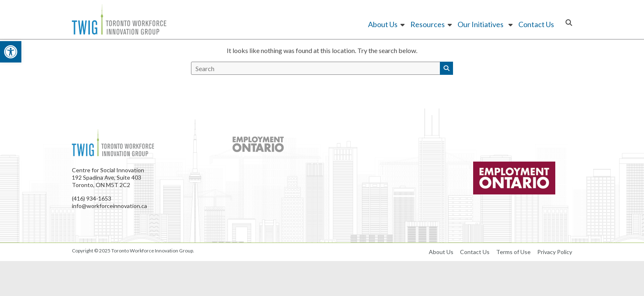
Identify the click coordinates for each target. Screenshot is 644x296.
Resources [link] (428, 24)
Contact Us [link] (536, 24)
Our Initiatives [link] (482, 24)
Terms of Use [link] (513, 252)
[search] (316, 68)
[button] (446, 68)
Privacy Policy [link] (555, 252)
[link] (11, 52)
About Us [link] (383, 24)
